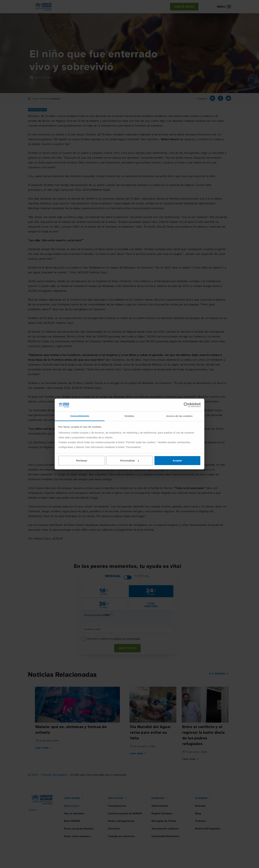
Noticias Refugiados (54, 775)
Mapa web (192, 862)
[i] (111, 614)
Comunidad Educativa (165, 836)
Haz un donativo (74, 814)
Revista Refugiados (208, 829)
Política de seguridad (147, 862)
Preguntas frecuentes (217, 862)
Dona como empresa (77, 836)
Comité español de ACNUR (125, 814)
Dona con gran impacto (79, 829)
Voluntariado (160, 806)
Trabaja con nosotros (121, 836)
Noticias (200, 806)
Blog (198, 814)
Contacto (114, 829)
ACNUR (33, 775)
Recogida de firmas (164, 821)
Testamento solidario (165, 829)
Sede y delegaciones (121, 821)
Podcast (200, 821)
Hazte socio (127, 648)
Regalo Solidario (162, 814)
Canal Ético (173, 862)
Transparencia (117, 806)
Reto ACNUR (72, 821)
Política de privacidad (115, 862)
